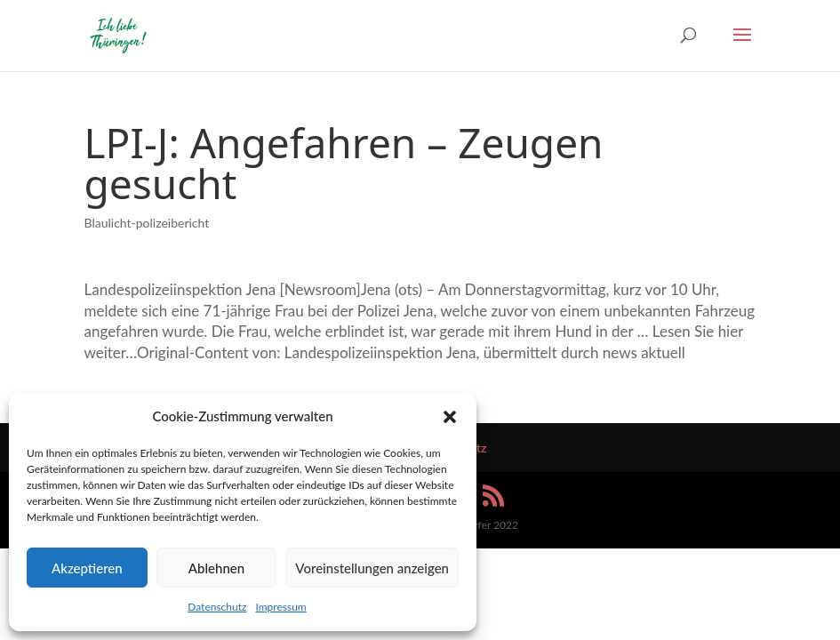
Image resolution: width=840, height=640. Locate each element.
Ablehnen (216, 568)
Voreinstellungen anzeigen (372, 568)
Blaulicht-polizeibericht (147, 223)
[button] (450, 417)
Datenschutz (217, 607)
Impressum (280, 607)
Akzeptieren (87, 568)
